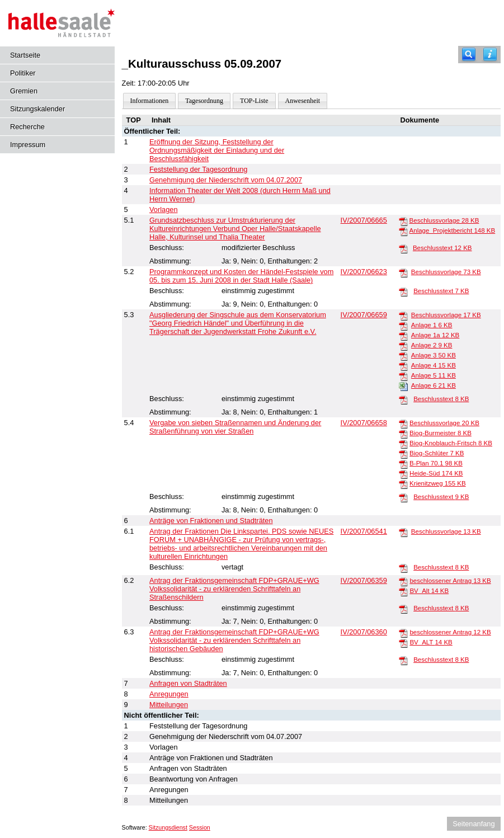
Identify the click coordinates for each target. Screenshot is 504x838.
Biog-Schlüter (437, 453)
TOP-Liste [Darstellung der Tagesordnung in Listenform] (254, 101)
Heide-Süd (436, 473)
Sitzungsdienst (168, 827)
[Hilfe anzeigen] (490, 55)
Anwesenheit (303, 101)
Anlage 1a (435, 335)
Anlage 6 (434, 385)
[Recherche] (469, 55)
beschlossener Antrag (450, 581)
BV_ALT (431, 642)
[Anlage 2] (403, 346)
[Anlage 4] (403, 366)
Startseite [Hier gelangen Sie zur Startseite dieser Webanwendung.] (25, 55)
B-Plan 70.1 (436, 463)
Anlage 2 (432, 345)
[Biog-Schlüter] (403, 454)
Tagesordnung (204, 101)
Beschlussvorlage (444, 220)
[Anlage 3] (403, 356)
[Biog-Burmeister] (403, 434)
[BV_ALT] (403, 643)
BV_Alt (429, 591)
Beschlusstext (442, 248)
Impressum (28, 145)
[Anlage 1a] (403, 336)
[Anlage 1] (403, 326)
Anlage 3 (434, 355)
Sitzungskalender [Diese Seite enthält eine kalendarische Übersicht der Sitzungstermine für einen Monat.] (37, 109)
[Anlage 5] (403, 376)
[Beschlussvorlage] (403, 221)
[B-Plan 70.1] (403, 464)
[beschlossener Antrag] (403, 581)
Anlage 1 (432, 325)
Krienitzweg (438, 483)
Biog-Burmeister (441, 433)
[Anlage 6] (403, 386)
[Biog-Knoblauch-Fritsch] (403, 444)
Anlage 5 (434, 375)
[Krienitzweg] (403, 484)
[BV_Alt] (403, 591)
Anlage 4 (434, 365)
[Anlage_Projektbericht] (403, 231)
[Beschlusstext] (403, 248)
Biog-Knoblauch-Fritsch (451, 443)
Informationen (150, 101)
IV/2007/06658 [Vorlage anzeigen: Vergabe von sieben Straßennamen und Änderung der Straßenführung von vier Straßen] (364, 423)
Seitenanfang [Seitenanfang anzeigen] (474, 824)
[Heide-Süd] (403, 474)
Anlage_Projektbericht (453, 230)
